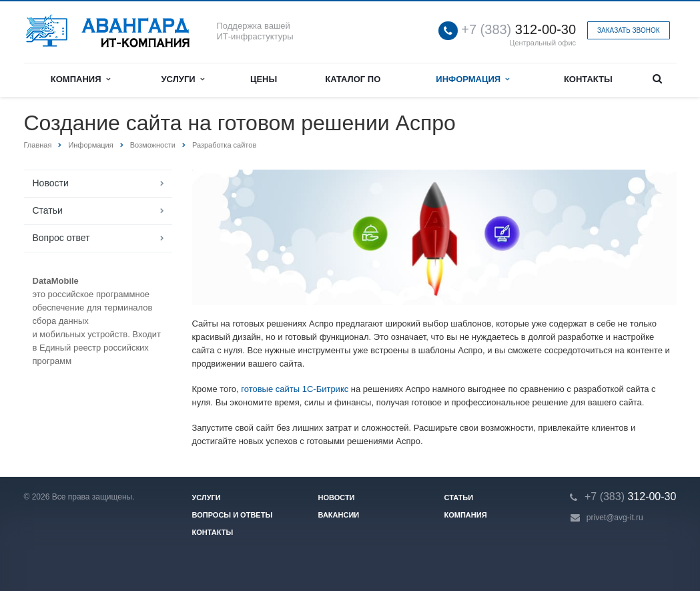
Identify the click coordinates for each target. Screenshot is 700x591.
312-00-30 (518, 30)
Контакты (588, 79)
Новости (51, 183)
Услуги (183, 79)
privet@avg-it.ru (615, 518)
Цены (264, 79)
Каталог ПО (353, 79)
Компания (80, 79)
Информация (472, 79)
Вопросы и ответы (233, 515)
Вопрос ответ (61, 238)
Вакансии (339, 515)
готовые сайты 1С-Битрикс (295, 389)
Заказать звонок (628, 30)
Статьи (48, 210)
